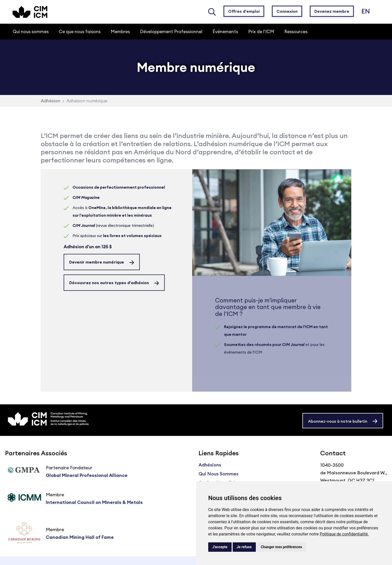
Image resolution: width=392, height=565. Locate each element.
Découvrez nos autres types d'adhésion (109, 283)
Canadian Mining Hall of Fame (80, 537)
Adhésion (51, 101)
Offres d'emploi (244, 11)
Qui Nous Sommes (219, 474)
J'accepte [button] (220, 547)
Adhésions (210, 465)
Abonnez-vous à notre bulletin (338, 421)
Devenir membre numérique (97, 262)
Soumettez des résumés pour (264, 350)
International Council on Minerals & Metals (94, 502)
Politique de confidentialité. (344, 534)
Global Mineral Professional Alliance (87, 475)
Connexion (287, 11)
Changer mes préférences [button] (282, 547)
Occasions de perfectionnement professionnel (119, 187)
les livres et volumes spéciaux (132, 236)
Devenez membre (332, 11)
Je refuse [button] (244, 547)
